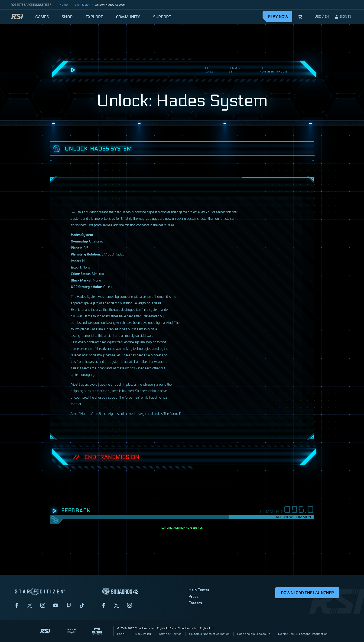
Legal (121, 634)
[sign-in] (343, 17)
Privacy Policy (142, 634)
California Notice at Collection (209, 634)
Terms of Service (170, 634)
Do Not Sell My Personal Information (303, 634)
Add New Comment (294, 517)
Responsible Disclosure (254, 634)
